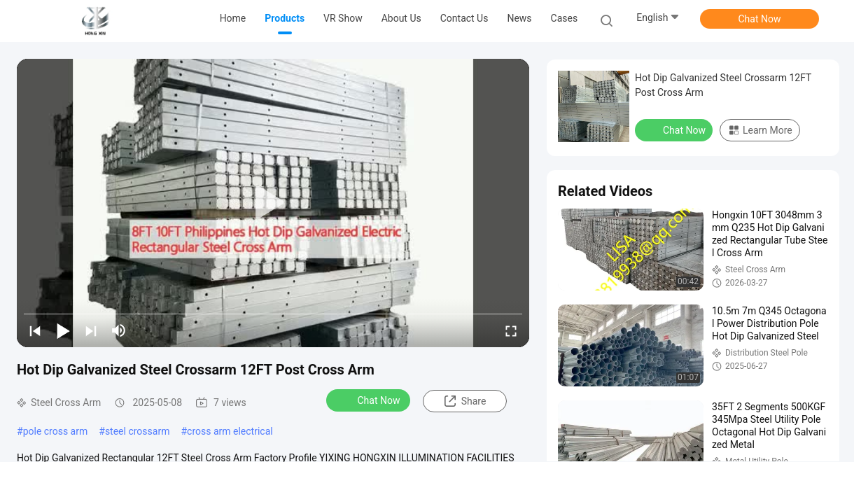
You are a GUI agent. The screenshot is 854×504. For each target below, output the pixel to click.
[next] (91, 330)
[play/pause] (63, 330)
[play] (273, 203)
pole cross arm (56, 431)
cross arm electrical (230, 431)
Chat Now (760, 19)
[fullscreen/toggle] (511, 330)
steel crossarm (138, 431)
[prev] (35, 330)
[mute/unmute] (119, 330)
